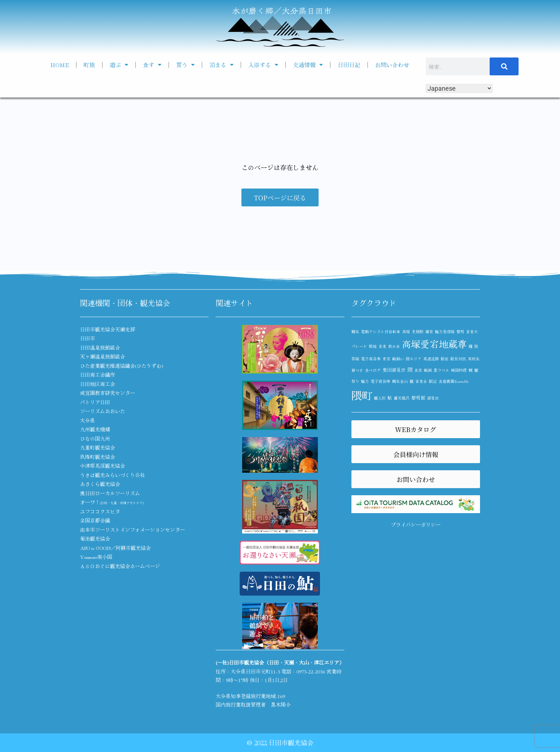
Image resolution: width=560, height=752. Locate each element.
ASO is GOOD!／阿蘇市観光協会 (115, 548)
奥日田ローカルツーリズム (110, 493)
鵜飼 (428, 370)
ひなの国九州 (95, 438)
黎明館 (418, 398)
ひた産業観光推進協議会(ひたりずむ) (122, 366)
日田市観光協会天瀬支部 (107, 329)
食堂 (418, 370)
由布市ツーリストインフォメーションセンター (132, 530)
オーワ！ (112, 502)
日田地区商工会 (97, 384)
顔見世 (433, 398)
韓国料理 (459, 370)
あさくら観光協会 (100, 484)
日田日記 (349, 65)
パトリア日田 (95, 402)
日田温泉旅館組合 (100, 347)
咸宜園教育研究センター (107, 393)
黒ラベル (441, 370)
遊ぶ (119, 65)
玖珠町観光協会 (97, 457)
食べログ (373, 370)
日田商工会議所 (97, 375)
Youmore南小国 (96, 557)
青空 (386, 359)
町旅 (89, 65)
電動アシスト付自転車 (381, 332)
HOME (60, 65)
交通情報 (308, 65)
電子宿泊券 (381, 381)
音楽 (382, 346)
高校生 (474, 359)
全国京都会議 (95, 520)
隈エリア (414, 359)
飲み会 (394, 346)
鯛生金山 (400, 381)
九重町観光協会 (97, 447)
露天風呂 (402, 398)
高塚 (406, 332)
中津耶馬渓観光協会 (102, 466)
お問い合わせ (392, 65)
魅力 (365, 381)
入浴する (263, 65)
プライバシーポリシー (416, 525)
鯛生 (355, 332)
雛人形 (380, 398)
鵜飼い (398, 359)
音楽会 (421, 381)
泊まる (221, 65)
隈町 (362, 395)
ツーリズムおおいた (102, 411)
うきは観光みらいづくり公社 (112, 475)
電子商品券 (371, 359)
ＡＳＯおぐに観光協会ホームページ (120, 566)
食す (152, 65)
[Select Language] (459, 88)
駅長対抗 (458, 359)
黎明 (460, 332)
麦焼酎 (418, 332)
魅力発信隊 (445, 332)
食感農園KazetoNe (454, 381)
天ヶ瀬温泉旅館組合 (102, 356)
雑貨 (429, 332)
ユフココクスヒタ (100, 511)
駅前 (445, 359)
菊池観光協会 (95, 538)
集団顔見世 (394, 370)
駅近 (433, 381)
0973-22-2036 (311, 671)
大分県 (87, 420)
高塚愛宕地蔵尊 (434, 344)
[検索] (504, 66)
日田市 (87, 338)
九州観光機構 (95, 429)
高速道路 (431, 359)
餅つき (357, 370)
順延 (373, 346)
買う (185, 65)
